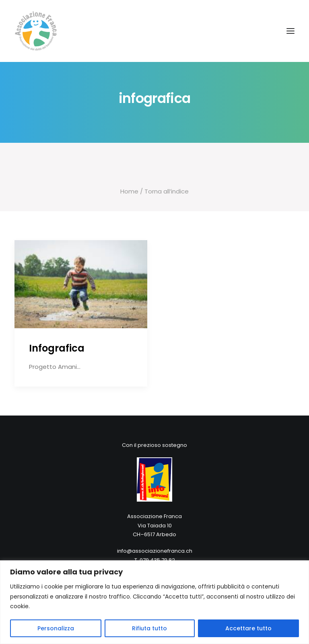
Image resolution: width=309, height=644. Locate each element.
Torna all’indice (166, 191)
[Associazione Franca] (154, 31)
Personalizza (56, 628)
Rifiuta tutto (149, 628)
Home (129, 191)
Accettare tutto (248, 628)
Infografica (57, 348)
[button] (290, 31)
